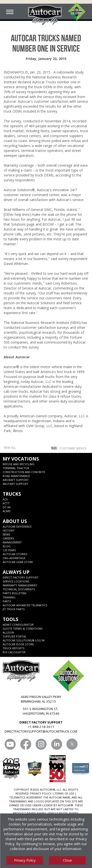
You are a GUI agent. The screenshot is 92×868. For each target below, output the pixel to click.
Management (12, 542)
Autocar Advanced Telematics (25, 605)
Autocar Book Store (18, 644)
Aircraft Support (16, 480)
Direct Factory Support (21, 577)
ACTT (6, 503)
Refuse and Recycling (19, 464)
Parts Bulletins (15, 593)
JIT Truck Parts (14, 609)
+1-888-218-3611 (41, 727)
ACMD (7, 511)
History (9, 530)
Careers (8, 538)
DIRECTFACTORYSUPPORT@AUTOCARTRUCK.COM (41, 731)
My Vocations (21, 459)
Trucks (12, 494)
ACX (5, 499)
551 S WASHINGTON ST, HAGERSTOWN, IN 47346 (41, 711)
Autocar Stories (15, 554)
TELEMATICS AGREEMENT (26, 797)
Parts (7, 601)
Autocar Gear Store (18, 562)
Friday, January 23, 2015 (46, 59)
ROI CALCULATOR (14, 652)
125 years (9, 550)
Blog (7, 546)
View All (10, 448)
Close (67, 860)
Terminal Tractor (16, 468)
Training (9, 597)
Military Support (16, 484)
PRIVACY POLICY (41, 793)
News (7, 534)
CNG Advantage (14, 558)
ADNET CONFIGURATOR (18, 625)
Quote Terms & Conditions (23, 629)
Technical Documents (19, 589)
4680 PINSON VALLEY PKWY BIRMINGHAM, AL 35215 (41, 699)
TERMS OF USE (64, 793)
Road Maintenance (16, 476)
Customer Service (73, 448)
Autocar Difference (17, 527)
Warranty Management (20, 585)
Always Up (16, 572)
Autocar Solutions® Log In (24, 640)
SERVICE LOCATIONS (16, 581)
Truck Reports (14, 648)
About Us (15, 521)
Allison (8, 632)
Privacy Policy (25, 860)
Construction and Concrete (24, 472)
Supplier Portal (15, 636)
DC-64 (7, 507)
